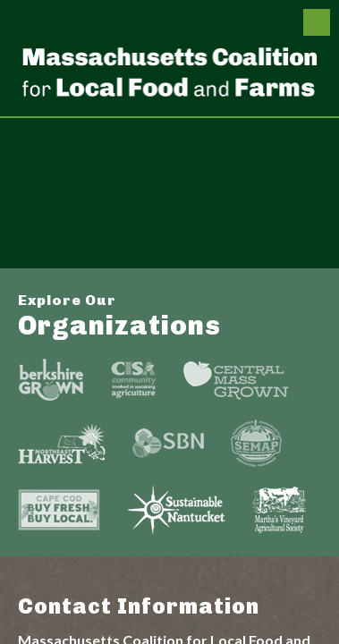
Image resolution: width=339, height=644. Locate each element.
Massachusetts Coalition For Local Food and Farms (169, 72)
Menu (317, 22)
